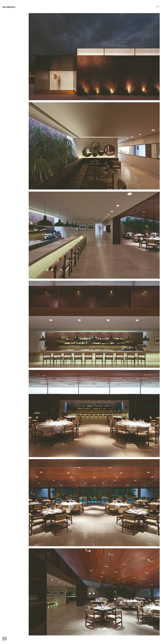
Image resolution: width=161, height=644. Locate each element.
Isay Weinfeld (9, 7)
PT (154, 7)
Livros (5, 27)
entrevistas (8, 25)
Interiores (83, 7)
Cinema (103, 7)
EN (157, 7)
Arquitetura (69, 7)
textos (126, 7)
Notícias (6, 22)
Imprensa (137, 7)
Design (94, 7)
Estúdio (148, 7)
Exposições (115, 7)
